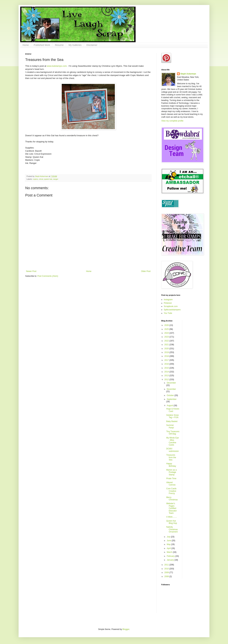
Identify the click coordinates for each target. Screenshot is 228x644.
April (169, 548)
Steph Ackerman (188, 74)
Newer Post (31, 271)
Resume (59, 45)
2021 (167, 345)
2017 (167, 360)
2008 (167, 576)
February (171, 556)
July (169, 537)
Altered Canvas (171, 484)
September (172, 399)
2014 (167, 372)
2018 (167, 356)
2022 (167, 341)
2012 (167, 380)
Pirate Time (171, 478)
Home (26, 45)
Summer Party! (170, 426)
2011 (167, 565)
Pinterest (168, 303)
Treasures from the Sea (171, 457)
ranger (56, 179)
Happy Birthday (171, 465)
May (169, 544)
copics (35, 179)
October (171, 395)
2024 (167, 333)
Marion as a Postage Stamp (171, 472)
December (171, 383)
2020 (167, 349)
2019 (167, 352)
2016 (167, 364)
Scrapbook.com (171, 306)
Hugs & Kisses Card (173, 410)
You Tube (168, 313)
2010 (167, 569)
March (170, 552)
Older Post (146, 271)
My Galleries (75, 45)
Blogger (126, 629)
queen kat (48, 179)
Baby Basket (172, 421)
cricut (41, 179)
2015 (167, 368)
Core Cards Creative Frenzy (171, 491)
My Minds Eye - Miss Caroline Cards (172, 441)
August (170, 405)
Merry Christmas (172, 499)
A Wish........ (172, 517)
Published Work (42, 45)
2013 (167, 376)
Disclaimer (92, 45)
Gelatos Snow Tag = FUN (172, 416)
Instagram (168, 300)
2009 (167, 572)
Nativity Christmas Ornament (172, 529)
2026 (167, 325)
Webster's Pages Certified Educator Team (171, 508)
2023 (167, 337)
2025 (167, 329)
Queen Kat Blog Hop (172, 522)
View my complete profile (172, 121)
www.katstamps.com (57, 66)
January (171, 560)
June (169, 541)
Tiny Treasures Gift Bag (173, 433)
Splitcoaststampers (172, 310)
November (171, 389)
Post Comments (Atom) (48, 276)
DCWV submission (172, 450)
